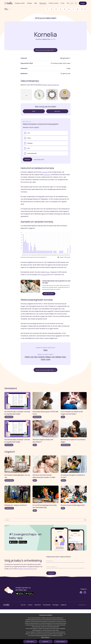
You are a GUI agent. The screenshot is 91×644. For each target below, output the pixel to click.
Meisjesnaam (65, 58)
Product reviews (54, 3)
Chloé (27, 357)
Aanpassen (45, 642)
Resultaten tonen (39, 159)
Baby (36, 3)
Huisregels (56, 605)
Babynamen (43, 3)
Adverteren (38, 605)
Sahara (58, 357)
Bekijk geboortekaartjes (51, 85)
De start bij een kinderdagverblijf (73, 505)
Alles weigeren (30, 642)
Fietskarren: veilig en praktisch (16, 505)
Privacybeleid (47, 605)
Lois (32, 357)
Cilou (64, 357)
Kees (48, 272)
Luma (48, 359)
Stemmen (27, 159)
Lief (29, 133)
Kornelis (53, 39)
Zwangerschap (9, 417)
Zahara (48, 357)
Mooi (34, 111)
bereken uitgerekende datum (27, 569)
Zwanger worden (20, 3)
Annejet (41, 357)
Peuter (63, 480)
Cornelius (47, 175)
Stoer (29, 138)
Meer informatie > (45, 637)
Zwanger (30, 3)
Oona (43, 359)
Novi (36, 357)
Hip (28, 148)
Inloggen (83, 3)
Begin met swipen (49, 294)
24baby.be (63, 605)
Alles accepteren (61, 642)
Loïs (53, 357)
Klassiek (30, 143)
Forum (63, 3)
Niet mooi (57, 111)
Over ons (23, 605)
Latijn (68, 68)
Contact (30, 605)
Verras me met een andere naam (45, 50)
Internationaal (32, 153)
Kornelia (44, 275)
